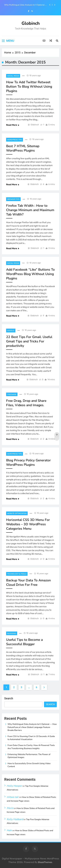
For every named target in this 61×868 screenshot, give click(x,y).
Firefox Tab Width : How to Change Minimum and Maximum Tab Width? (30, 210)
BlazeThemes (45, 862)
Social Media (13, 76)
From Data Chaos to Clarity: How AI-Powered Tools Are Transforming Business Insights (31, 747)
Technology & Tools (17, 574)
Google (11, 331)
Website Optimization (17, 513)
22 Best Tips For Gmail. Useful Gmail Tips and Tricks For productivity (29, 341)
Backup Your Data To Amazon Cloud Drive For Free (28, 582)
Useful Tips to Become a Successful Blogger (24, 642)
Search (9, 698)
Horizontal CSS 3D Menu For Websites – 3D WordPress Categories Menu (28, 524)
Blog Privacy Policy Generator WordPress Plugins (28, 462)
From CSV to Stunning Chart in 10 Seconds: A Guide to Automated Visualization (31, 738)
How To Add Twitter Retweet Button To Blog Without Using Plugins (29, 87)
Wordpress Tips (15, 140)
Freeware (12, 395)
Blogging (12, 633)
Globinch (31, 23)
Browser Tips (13, 199)
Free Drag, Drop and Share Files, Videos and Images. (26, 403)
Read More (13, 125)
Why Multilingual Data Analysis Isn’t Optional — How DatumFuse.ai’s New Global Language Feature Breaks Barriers (26, 5)
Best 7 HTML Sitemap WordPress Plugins (23, 148)
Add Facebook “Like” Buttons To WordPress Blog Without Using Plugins (30, 274)
